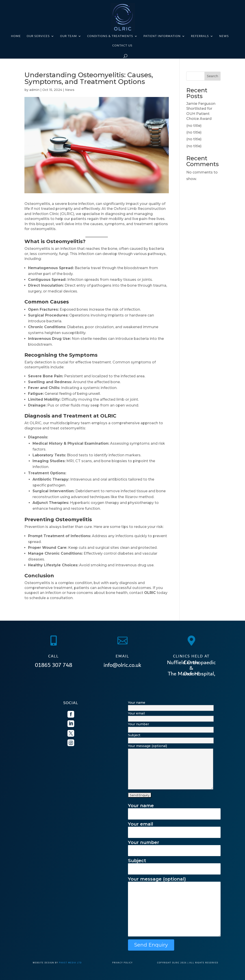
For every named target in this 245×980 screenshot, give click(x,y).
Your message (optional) (174, 907)
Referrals (200, 37)
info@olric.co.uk (122, 665)
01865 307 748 (54, 665)
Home (16, 37)
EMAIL (122, 656)
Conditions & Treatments (110, 37)
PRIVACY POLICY (122, 963)
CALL (53, 656)
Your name (174, 810)
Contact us (122, 46)
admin (34, 90)
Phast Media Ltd (70, 963)
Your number (174, 846)
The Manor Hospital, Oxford (191, 674)
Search (212, 76)
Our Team (68, 37)
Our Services (38, 37)
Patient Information (162, 37)
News (224, 37)
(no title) (194, 126)
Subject (174, 865)
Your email (174, 828)
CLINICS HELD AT (191, 656)
